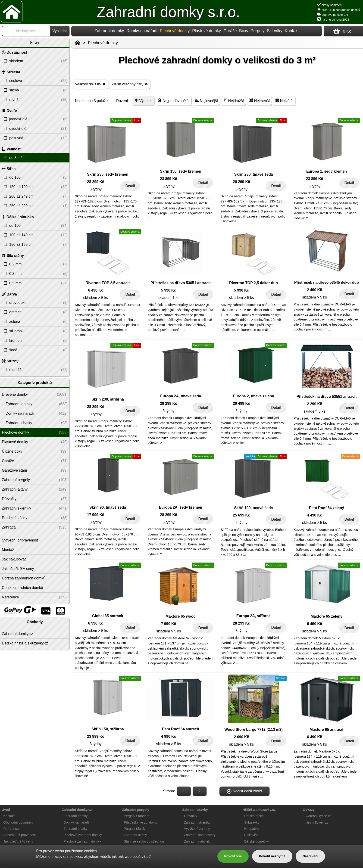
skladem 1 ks (168, 298)
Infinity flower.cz (316, 822)
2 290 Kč (314, 404)
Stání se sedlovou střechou (144, 841)
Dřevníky (191, 816)
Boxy (244, 31)
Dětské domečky (257, 841)
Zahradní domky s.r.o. (168, 12)
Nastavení (310, 856)
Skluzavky (252, 822)
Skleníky (275, 31)
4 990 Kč (169, 736)
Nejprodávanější (174, 101)
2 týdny (241, 523)
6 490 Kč (96, 290)
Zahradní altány (135, 835)
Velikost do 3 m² (91, 84)
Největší (284, 101)
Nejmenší (260, 101)
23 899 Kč (169, 179)
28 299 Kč (96, 182)
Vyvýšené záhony (197, 829)
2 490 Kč (314, 290)
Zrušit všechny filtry (130, 84)
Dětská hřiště (254, 816)
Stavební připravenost (19, 835)
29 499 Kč (241, 403)
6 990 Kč (96, 623)
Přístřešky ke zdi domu (141, 822)
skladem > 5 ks (95, 298)
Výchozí (143, 101)
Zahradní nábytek (197, 841)
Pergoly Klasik (134, 829)
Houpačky (252, 829)
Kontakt (292, 31)
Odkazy (309, 810)
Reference (11, 829)
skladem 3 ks (314, 411)
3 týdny (96, 189)
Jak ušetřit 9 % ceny (18, 841)
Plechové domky (103, 43)
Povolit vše (233, 856)
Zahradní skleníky (197, 822)
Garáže (230, 31)
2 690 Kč (242, 737)
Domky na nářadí (142, 31)
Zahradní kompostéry (200, 835)
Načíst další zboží (244, 791)
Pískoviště (252, 835)
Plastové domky (207, 31)
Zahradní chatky (76, 829)
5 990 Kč (169, 290)
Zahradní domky (109, 31)
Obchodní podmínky (18, 822)
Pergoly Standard (137, 816)
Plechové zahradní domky (83, 835)
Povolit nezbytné (272, 856)
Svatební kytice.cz (318, 816)
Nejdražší (234, 101)
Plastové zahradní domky (82, 841)
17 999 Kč (96, 515)
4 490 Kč (314, 515)
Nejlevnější (206, 101)
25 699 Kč (241, 515)
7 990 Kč (169, 624)
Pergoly (258, 31)
